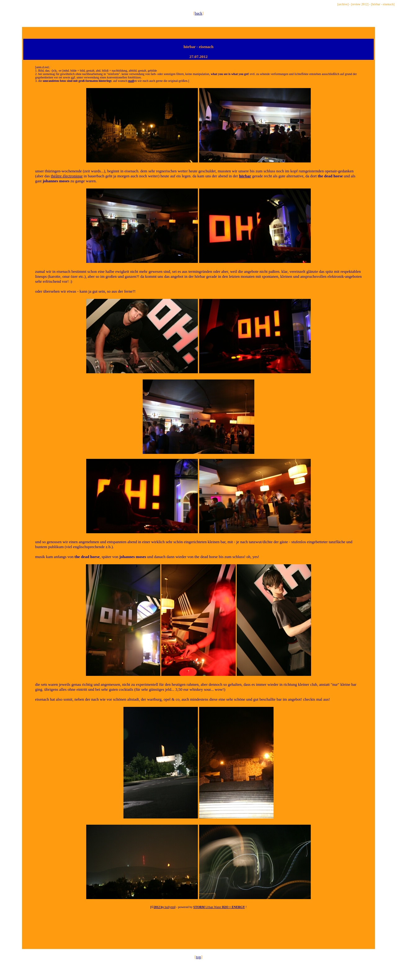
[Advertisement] (198, 934)
